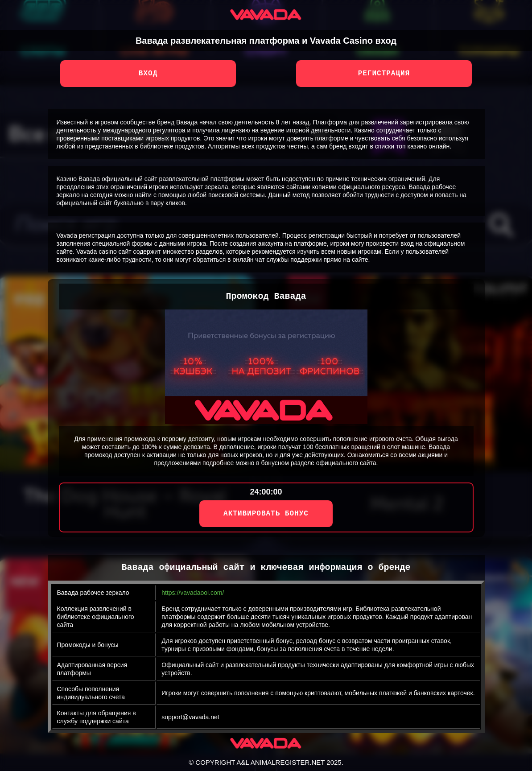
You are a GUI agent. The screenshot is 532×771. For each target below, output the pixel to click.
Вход (148, 74)
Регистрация (384, 74)
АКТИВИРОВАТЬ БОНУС (266, 514)
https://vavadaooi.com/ (193, 593)
